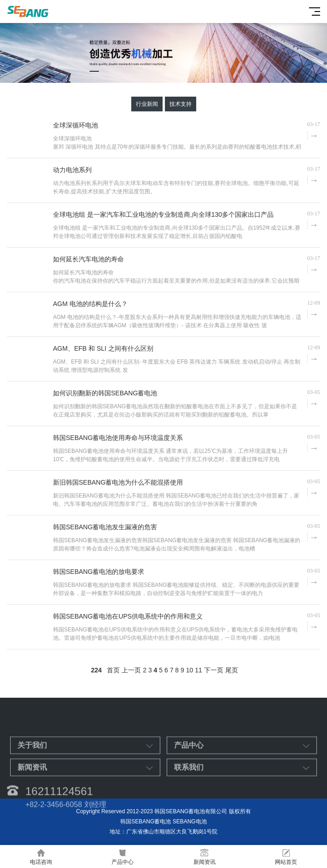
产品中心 (123, 857)
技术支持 (181, 104)
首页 (113, 670)
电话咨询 (41, 857)
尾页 (232, 670)
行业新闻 (147, 104)
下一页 (214, 670)
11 (199, 670)
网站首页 (286, 857)
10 (190, 670)
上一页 (131, 670)
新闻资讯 (204, 857)
